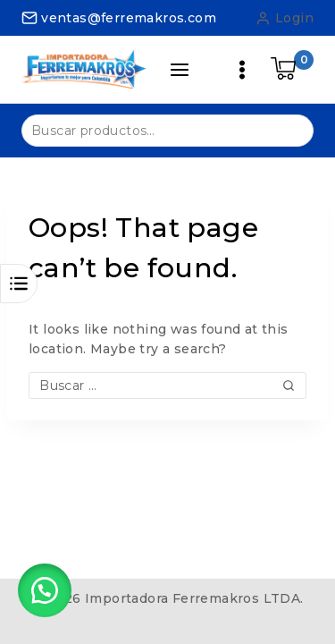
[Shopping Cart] (292, 70)
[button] (45, 590)
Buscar (289, 129)
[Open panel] (180, 70)
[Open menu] (242, 70)
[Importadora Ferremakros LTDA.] (84, 69)
